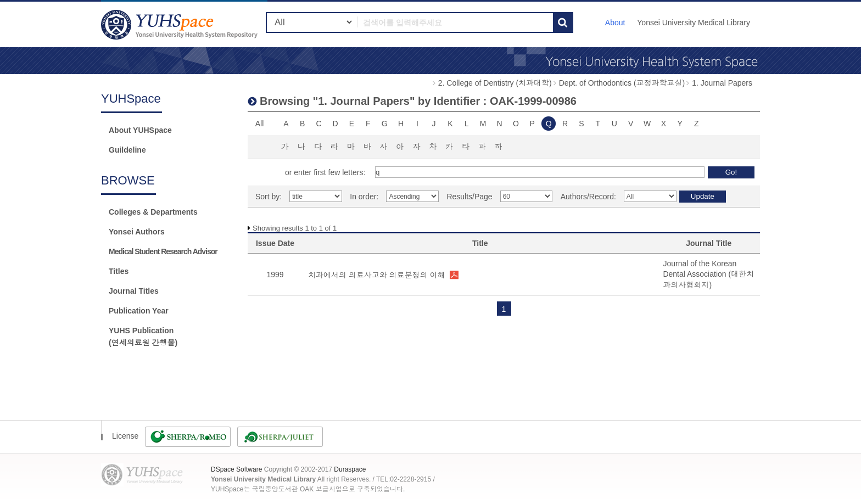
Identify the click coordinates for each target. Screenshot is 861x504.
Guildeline (127, 150)
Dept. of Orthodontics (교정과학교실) (622, 83)
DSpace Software (236, 469)
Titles (119, 271)
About (615, 23)
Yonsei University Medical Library (694, 23)
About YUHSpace (140, 130)
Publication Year (139, 311)
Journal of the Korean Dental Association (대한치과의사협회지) (708, 274)
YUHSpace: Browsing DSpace (181, 24)
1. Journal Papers (722, 83)
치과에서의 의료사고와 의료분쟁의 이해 (377, 275)
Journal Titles (134, 291)
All (260, 124)
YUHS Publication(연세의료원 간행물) (143, 337)
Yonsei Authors (137, 232)
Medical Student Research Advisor (163, 251)
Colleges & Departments (153, 212)
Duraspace (350, 469)
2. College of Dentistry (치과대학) (495, 83)
